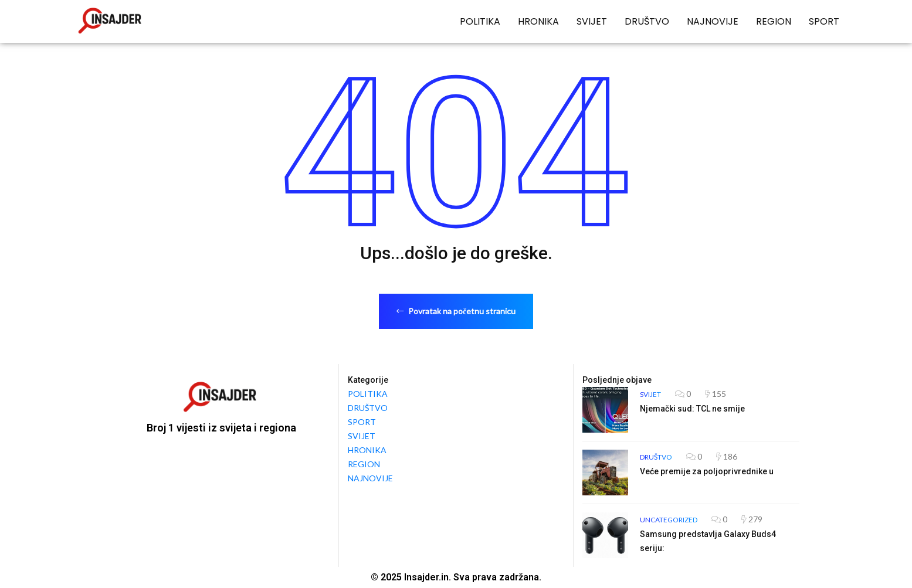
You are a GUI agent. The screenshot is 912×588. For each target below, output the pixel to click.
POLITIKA (480, 21)
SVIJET (592, 21)
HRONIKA (538, 21)
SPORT (824, 21)
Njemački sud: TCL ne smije (692, 409)
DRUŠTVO (647, 21)
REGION (774, 21)
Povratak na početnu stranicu (456, 311)
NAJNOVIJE (713, 21)
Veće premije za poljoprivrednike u (707, 471)
